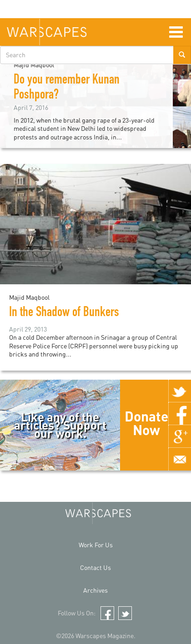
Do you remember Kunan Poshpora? (67, 88)
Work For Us (96, 545)
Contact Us (95, 567)
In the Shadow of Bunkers (67, 313)
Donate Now (146, 423)
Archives (95, 590)
